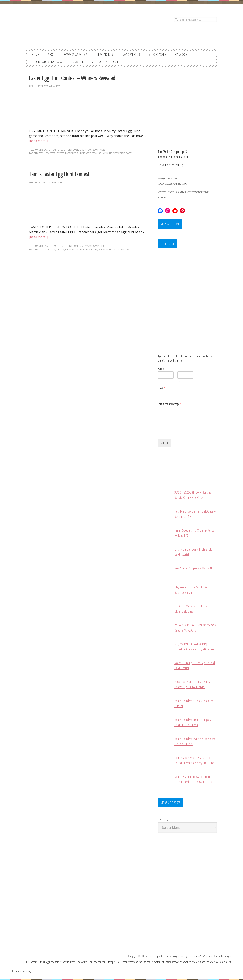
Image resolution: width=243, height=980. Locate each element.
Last (179, 381)
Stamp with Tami (160, 956)
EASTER (48, 150)
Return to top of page (22, 971)
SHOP (51, 54)
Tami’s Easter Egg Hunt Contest (59, 174)
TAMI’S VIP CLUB (131, 54)
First (159, 381)
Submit (164, 443)
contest (50, 153)
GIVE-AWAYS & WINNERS (92, 150)
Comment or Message (169, 404)
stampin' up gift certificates (115, 153)
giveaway (92, 153)
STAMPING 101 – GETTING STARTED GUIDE (96, 62)
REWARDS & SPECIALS (76, 54)
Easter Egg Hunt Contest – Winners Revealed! (73, 78)
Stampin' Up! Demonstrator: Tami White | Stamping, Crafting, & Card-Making (72, 30)
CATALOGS (181, 54)
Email (161, 388)
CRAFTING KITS (105, 54)
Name (161, 369)
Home (35, 54)
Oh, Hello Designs (222, 956)
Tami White (53, 86)
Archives (164, 820)
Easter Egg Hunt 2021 (65, 150)
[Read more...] (38, 141)
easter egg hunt (75, 153)
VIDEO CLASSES (158, 54)
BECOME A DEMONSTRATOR (48, 62)
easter (60, 153)
